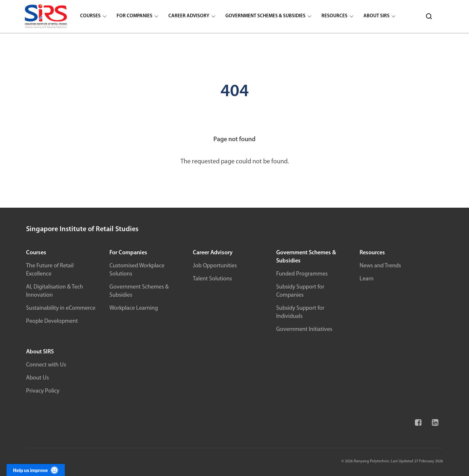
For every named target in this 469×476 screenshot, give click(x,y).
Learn (367, 279)
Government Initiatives (304, 329)
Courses (90, 16)
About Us (37, 378)
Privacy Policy (43, 391)
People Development (52, 321)
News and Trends (380, 266)
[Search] (429, 16)
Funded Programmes (302, 274)
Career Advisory (189, 16)
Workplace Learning (134, 308)
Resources (334, 16)
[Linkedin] (434, 425)
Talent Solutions (212, 279)
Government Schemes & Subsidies (265, 16)
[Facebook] (418, 425)
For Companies (135, 16)
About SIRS (377, 16)
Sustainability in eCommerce (61, 308)
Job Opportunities (215, 266)
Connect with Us (46, 365)
